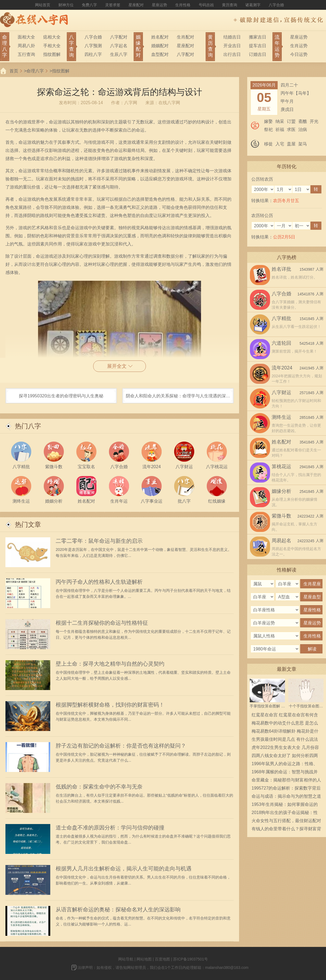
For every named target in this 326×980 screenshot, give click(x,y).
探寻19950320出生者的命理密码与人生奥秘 (61, 396)
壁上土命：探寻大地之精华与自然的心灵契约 (110, 664)
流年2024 (282, 368)
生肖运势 (299, 46)
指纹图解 (52, 54)
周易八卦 (26, 46)
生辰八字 (119, 54)
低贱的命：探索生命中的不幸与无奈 (99, 787)
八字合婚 (276, 5)
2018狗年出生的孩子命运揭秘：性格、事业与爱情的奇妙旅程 (285, 813)
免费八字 (89, 5)
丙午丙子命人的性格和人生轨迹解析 (99, 582)
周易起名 (281, 541)
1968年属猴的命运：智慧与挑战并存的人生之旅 (285, 773)
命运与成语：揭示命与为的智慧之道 (286, 796)
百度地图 (162, 959)
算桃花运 (281, 467)
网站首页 (43, 5)
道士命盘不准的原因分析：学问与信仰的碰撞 (110, 828)
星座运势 (159, 5)
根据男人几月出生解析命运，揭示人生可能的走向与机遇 (124, 869)
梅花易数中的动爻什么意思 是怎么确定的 (285, 724)
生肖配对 (186, 37)
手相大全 (52, 46)
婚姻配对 (160, 46)
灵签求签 (113, 5)
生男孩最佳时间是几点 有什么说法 (285, 739)
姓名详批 (281, 269)
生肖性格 (183, 5)
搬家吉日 (258, 37)
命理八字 (35, 71)
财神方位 (66, 5)
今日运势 (299, 54)
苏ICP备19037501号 (190, 959)
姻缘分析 (281, 491)
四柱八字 (93, 54)
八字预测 (93, 46)
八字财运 (281, 392)
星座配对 (136, 5)
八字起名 (119, 46)
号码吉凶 (206, 5)
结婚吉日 (232, 37)
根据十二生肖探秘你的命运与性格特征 (102, 623)
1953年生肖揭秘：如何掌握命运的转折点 (285, 805)
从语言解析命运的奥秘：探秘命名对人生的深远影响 (118, 909)
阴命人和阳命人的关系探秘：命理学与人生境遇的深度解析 (178, 398)
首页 (14, 71)
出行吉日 (232, 54)
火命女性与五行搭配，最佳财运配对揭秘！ (286, 822)
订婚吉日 (258, 54)
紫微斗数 (281, 516)
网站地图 (144, 959)
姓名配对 (160, 37)
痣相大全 (52, 37)
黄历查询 (230, 5)
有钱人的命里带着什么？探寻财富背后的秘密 (286, 830)
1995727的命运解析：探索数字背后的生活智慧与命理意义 (286, 789)
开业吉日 (232, 46)
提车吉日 (258, 46)
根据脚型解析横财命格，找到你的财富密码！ (110, 705)
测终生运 (281, 417)
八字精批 (281, 318)
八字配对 (119, 37)
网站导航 (126, 959)
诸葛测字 (253, 5)
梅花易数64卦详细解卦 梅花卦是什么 (285, 732)
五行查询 (26, 54)
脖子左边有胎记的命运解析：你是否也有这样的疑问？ (121, 746)
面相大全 (26, 37)
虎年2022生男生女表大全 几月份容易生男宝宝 (285, 748)
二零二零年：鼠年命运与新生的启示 (99, 541)
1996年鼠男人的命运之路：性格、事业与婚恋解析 (285, 765)
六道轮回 (281, 343)
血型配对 (160, 54)
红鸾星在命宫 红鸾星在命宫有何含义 (285, 716)
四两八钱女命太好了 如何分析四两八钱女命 (285, 756)
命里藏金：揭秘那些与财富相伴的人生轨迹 (286, 781)
